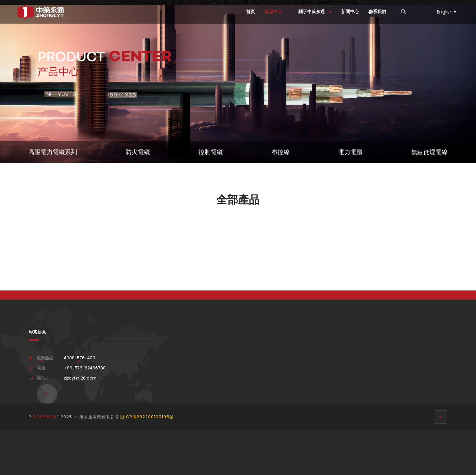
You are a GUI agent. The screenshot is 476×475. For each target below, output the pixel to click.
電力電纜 (350, 152)
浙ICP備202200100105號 (147, 417)
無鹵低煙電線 (429, 152)
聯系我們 (377, 12)
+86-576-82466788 (85, 368)
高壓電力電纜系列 (53, 152)
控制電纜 (211, 152)
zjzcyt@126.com (80, 378)
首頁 (250, 12)
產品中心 (277, 12)
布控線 (281, 152)
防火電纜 (138, 152)
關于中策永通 (315, 12)
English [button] (447, 12)
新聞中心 (350, 12)
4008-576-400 (80, 358)
